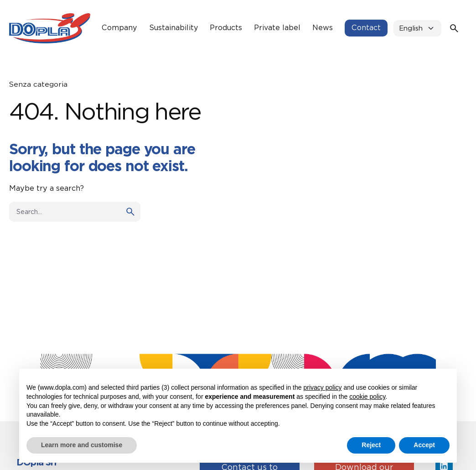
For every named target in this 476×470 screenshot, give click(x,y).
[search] (130, 212)
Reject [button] (371, 445)
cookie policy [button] (367, 397)
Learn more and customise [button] (82, 445)
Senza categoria (38, 84)
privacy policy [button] (322, 387)
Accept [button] (424, 445)
